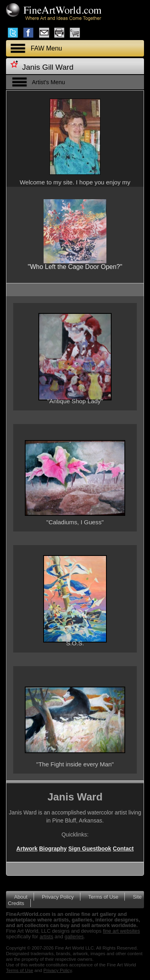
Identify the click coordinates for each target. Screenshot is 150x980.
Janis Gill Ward (48, 67)
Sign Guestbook (90, 849)
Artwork (27, 849)
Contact (123, 849)
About (21, 897)
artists (46, 937)
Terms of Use (103, 897)
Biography (53, 849)
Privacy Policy (58, 897)
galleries (74, 937)
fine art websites (121, 931)
